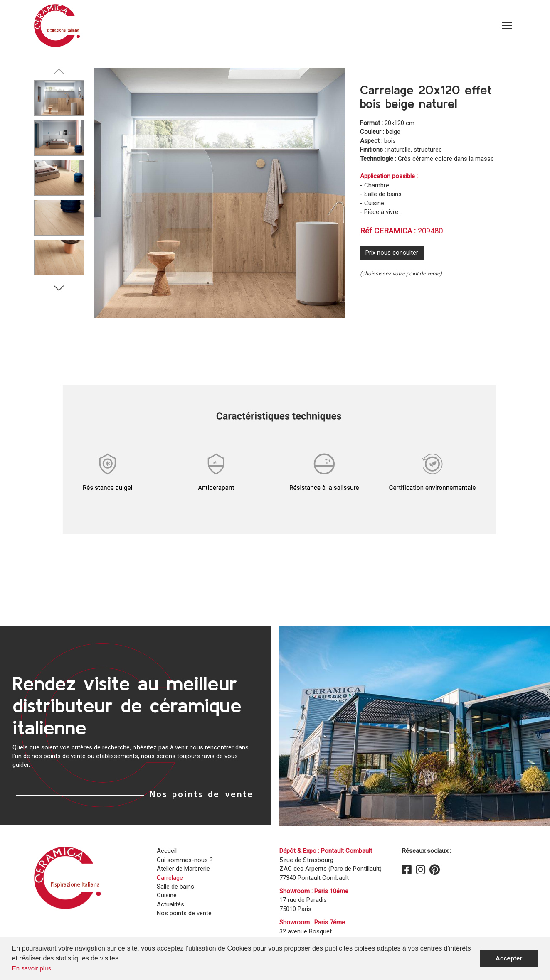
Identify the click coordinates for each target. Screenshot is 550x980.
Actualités (170, 904)
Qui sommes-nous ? (185, 860)
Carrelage (170, 878)
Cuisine (167, 895)
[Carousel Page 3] (59, 178)
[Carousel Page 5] (59, 258)
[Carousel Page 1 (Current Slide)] (59, 98)
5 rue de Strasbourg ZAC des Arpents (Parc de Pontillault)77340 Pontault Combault (330, 869)
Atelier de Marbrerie (183, 869)
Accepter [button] (509, 958)
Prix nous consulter (392, 253)
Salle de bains (175, 887)
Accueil (167, 851)
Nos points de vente (202, 794)
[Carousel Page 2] (59, 138)
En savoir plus (32, 968)
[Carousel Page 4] (59, 218)
